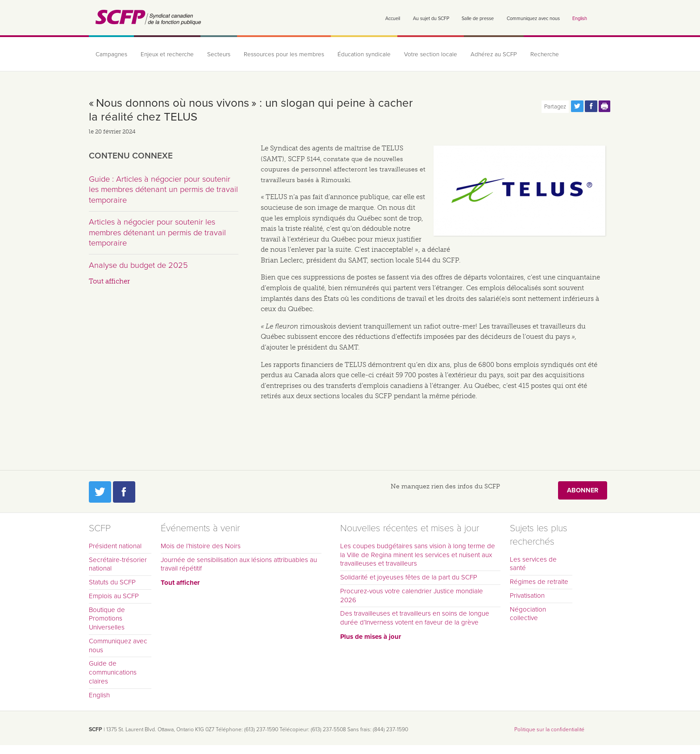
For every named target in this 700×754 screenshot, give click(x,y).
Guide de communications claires (113, 672)
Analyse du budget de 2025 (138, 265)
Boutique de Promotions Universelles (107, 619)
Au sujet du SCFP (431, 19)
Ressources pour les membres (284, 54)
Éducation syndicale (364, 54)
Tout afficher (109, 281)
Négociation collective (528, 614)
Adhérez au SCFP (494, 54)
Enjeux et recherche (167, 54)
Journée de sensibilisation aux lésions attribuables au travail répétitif (239, 564)
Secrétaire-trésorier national (118, 564)
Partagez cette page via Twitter (577, 106)
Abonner (583, 490)
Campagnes (111, 54)
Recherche (545, 54)
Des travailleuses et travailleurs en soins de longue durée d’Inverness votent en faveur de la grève (415, 618)
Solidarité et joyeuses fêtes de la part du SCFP (409, 577)
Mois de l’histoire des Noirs (201, 546)
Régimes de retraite (539, 582)
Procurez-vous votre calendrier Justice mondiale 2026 (412, 596)
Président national (115, 546)
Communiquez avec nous (533, 19)
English (580, 19)
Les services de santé (533, 564)
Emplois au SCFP (114, 596)
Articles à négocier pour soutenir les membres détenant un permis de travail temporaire (157, 232)
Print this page (605, 106)
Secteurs (219, 54)
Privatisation (527, 596)
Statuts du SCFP (112, 582)
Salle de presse (478, 19)
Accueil (393, 19)
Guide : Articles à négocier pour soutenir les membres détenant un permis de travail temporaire (163, 190)
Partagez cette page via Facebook (591, 106)
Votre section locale (431, 54)
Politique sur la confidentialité (549, 729)
